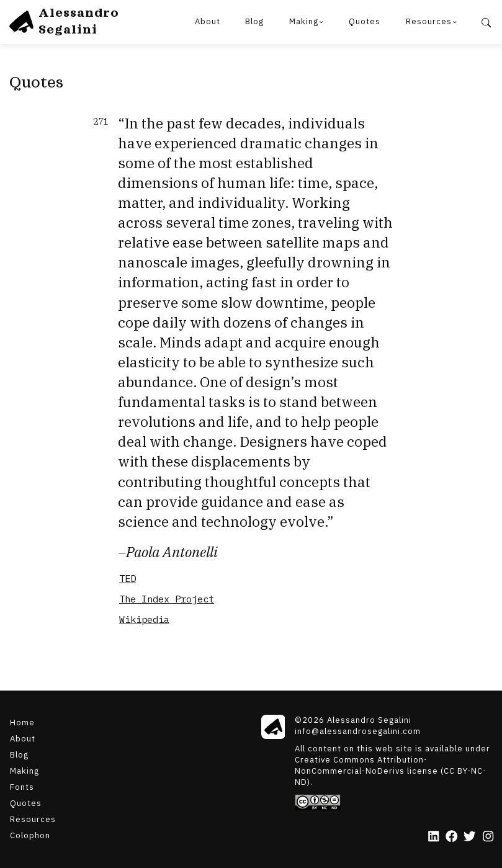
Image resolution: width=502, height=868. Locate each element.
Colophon (30, 835)
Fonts (22, 787)
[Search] (486, 22)
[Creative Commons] (394, 802)
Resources (429, 21)
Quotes (365, 21)
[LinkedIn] (433, 837)
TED (128, 578)
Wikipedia (144, 619)
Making (304, 21)
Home (22, 723)
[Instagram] (488, 837)
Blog (254, 21)
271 (101, 122)
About (208, 21)
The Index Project (167, 599)
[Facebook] (451, 837)
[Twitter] (469, 837)
